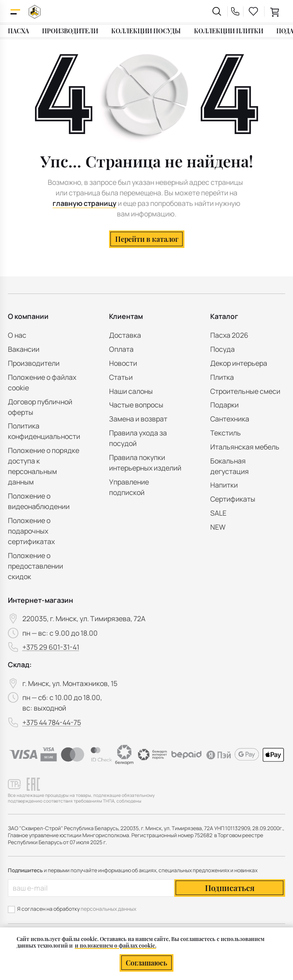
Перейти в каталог (147, 239)
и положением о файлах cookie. (116, 945)
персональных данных (108, 909)
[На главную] (35, 12)
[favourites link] (254, 11)
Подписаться (230, 888)
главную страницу (85, 203)
